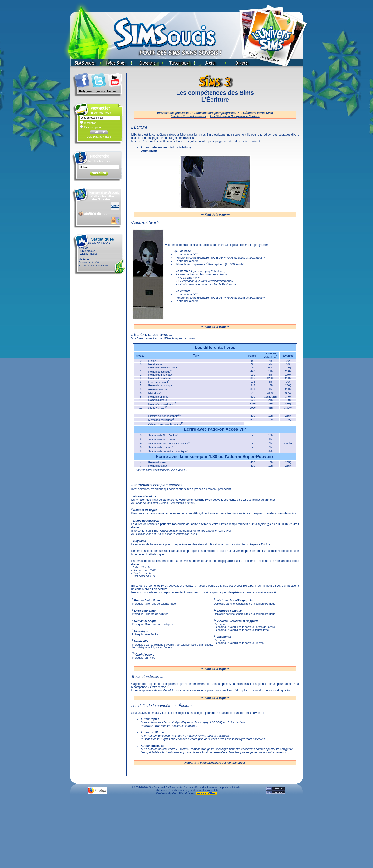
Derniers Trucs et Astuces (188, 116)
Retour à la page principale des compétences (215, 763)
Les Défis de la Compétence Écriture (235, 116)
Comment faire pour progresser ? (216, 113)
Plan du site (186, 793)
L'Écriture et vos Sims (258, 113)
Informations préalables (173, 113)
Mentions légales (166, 793)
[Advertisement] (186, 833)
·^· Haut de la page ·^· (215, 215)
